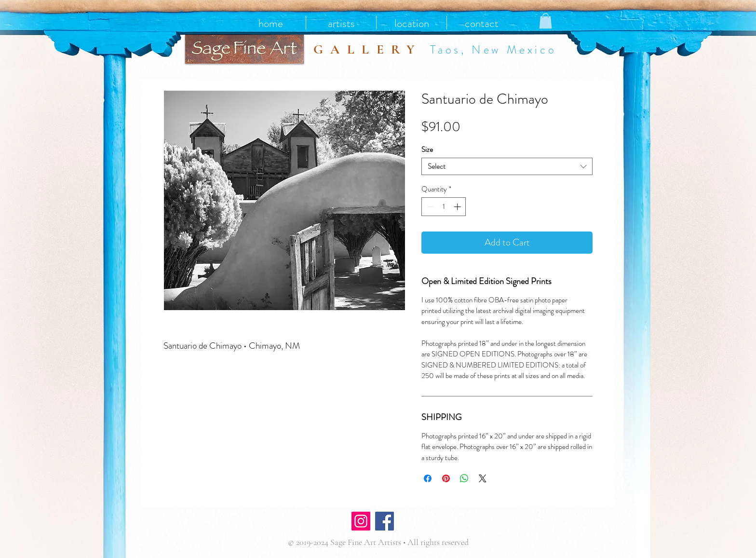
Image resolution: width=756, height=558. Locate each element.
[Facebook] (385, 521)
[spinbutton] (444, 207)
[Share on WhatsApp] (464, 478)
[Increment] (458, 207)
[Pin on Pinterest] (446, 478)
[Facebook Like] (425, 522)
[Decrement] (429, 207)
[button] (546, 21)
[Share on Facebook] (428, 478)
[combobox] (507, 166)
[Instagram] (361, 521)
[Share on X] (483, 478)
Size (427, 150)
